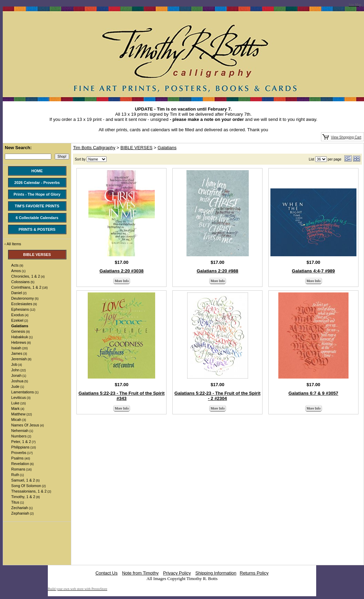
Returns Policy (254, 573)
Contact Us (106, 573)
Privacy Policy (177, 573)
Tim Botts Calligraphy (94, 148)
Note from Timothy (140, 573)
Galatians (167, 148)
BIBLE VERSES (136, 148)
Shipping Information (216, 573)
